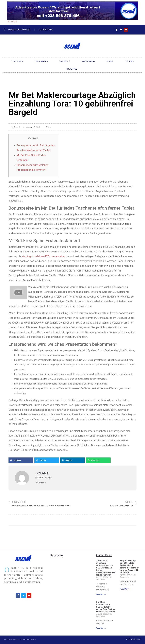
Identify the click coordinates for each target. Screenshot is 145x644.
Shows (65, 61)
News (110, 61)
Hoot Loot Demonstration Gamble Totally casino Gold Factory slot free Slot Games (106, 607)
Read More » (101, 594)
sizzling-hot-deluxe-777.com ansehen (44, 256)
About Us (73, 69)
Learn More (12, 22)
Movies (129, 61)
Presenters (88, 61)
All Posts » (41, 483)
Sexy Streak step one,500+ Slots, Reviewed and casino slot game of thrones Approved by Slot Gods (130, 567)
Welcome (17, 61)
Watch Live (41, 61)
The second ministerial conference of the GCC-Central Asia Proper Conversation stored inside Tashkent (106, 568)
